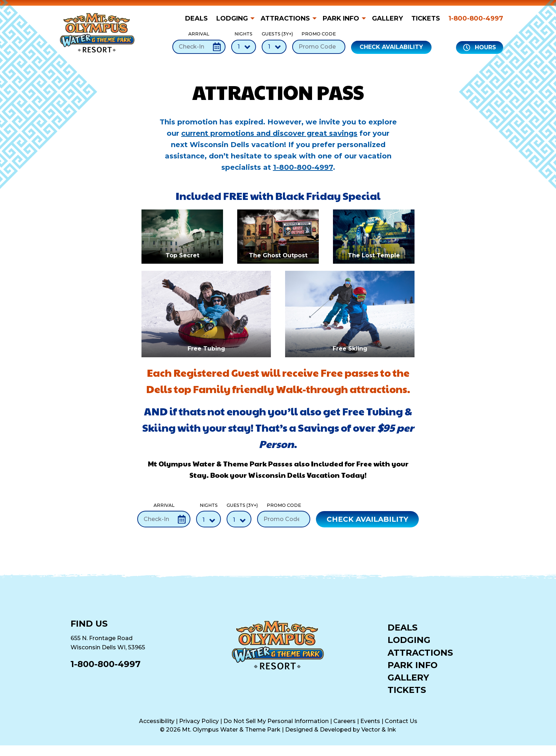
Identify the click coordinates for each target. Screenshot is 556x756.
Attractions (285, 18)
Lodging (232, 18)
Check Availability (391, 47)
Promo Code (319, 42)
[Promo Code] (319, 47)
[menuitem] (199, 18)
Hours (480, 47)
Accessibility (157, 721)
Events (370, 721)
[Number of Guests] (274, 47)
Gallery (387, 18)
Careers (344, 721)
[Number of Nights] (244, 47)
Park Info (341, 18)
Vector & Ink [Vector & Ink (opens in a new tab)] (379, 730)
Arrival (199, 42)
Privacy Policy (199, 721)
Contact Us (401, 721)
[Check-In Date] (199, 47)
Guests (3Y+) (274, 42)
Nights (244, 42)
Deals (196, 18)
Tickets (426, 18)
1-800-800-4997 (476, 18)
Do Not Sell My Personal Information (276, 721)
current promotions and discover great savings (269, 133)
